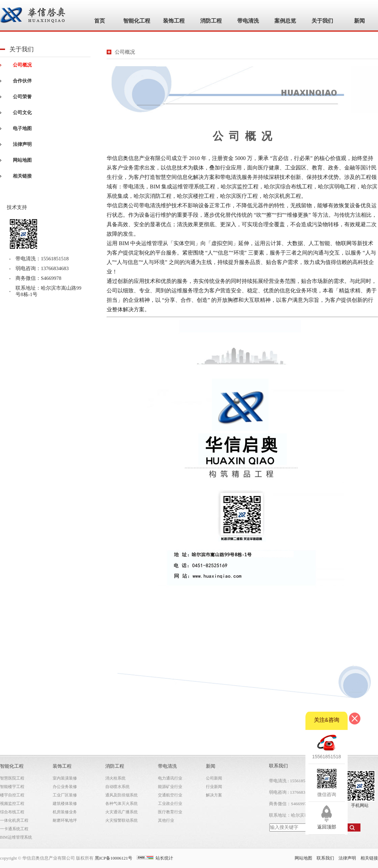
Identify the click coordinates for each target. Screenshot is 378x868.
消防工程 (115, 766)
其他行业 (166, 820)
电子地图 (22, 128)
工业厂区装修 (65, 795)
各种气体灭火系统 (122, 804)
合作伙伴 (22, 81)
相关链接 (22, 176)
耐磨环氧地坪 (65, 820)
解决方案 (214, 795)
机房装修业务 (65, 812)
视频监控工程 (12, 804)
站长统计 (164, 858)
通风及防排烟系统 (122, 795)
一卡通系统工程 (14, 829)
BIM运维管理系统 (16, 837)
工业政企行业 (170, 804)
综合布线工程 (12, 812)
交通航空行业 (170, 795)
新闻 (211, 766)
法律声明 (22, 144)
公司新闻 (214, 778)
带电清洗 (167, 766)
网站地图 (22, 160)
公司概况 (22, 65)
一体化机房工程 (14, 820)
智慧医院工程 (12, 778)
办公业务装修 (65, 787)
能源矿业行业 (170, 787)
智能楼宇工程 (12, 787)
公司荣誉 (22, 97)
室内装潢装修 (65, 778)
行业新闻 (214, 787)
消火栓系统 (115, 778)
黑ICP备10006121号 (114, 858)
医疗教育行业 (170, 812)
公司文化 (22, 113)
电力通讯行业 (170, 778)
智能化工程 (12, 766)
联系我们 (325, 858)
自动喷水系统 (117, 787)
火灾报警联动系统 (122, 820)
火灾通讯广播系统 (122, 812)
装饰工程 (62, 766)
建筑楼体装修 (65, 804)
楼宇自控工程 (12, 795)
